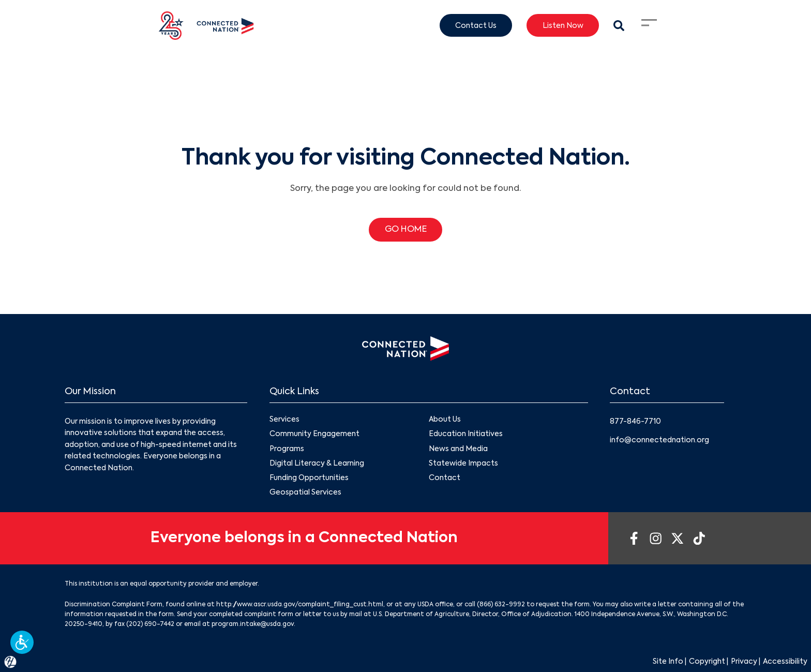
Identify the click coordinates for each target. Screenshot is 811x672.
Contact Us (476, 25)
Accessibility (785, 662)
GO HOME (406, 230)
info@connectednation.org (659, 440)
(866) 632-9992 (501, 605)
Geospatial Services (305, 492)
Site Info (668, 662)
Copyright (707, 662)
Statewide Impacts (463, 464)
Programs (287, 449)
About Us (445, 420)
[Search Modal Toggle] (619, 26)
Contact (445, 478)
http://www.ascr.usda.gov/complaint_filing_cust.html (300, 605)
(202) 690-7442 (150, 624)
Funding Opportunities (309, 478)
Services (284, 420)
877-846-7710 (635, 422)
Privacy (744, 662)
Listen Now (563, 25)
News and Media (458, 449)
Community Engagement (314, 435)
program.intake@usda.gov (253, 624)
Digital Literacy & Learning (317, 464)
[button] (22, 642)
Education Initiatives (466, 435)
